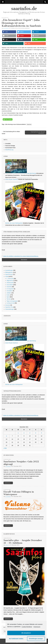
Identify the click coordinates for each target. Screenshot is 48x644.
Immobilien (9, 291)
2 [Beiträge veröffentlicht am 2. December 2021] (24, 433)
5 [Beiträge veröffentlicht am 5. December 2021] (42, 433)
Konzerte (8, 305)
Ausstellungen (9, 270)
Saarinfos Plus (9, 307)
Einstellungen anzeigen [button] (36, 639)
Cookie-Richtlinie (27, 627)
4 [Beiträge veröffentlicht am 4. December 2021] (36, 433)
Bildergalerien (9, 272)
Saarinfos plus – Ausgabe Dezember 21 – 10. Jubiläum (23, 542)
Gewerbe (9, 287)
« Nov (5, 448)
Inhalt (7, 276)
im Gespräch (10, 289)
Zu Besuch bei (10, 303)
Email (3, 250)
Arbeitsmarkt (10, 283)
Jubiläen (9, 293)
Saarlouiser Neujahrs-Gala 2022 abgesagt (21, 463)
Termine (9, 299)
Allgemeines (5, 18)
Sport (8, 297)
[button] (9, 32)
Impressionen (9, 274)
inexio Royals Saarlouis (12, 179)
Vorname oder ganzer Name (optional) (12, 244)
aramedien (6, 28)
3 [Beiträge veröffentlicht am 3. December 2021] (30, 433)
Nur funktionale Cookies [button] (16, 639)
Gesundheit (10, 285)
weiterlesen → (8, 483)
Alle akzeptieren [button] (26, 633)
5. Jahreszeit (10, 279)
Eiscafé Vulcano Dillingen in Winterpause (19, 493)
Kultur (8, 295)
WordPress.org (9, 150)
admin (7, 545)
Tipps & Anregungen (12, 301)
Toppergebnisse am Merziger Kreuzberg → (38, 133)
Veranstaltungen (10, 309)
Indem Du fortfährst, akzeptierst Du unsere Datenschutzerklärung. (21, 256)
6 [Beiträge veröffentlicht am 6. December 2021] (6, 436)
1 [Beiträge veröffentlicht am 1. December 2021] (18, 433)
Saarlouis (29, 124)
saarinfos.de (24, 9)
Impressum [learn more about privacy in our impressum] (37, 627)
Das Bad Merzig (21, 173)
